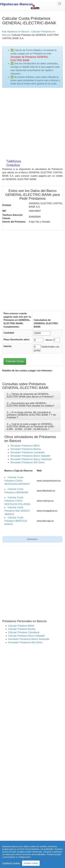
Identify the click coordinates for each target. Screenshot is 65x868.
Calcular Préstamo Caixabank (24, 632)
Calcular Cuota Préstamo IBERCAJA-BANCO (16, 521)
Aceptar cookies (31, 863)
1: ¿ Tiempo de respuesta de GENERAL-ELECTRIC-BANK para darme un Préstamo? (30, 395)
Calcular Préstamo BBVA (21, 626)
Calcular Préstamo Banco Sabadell (26, 636)
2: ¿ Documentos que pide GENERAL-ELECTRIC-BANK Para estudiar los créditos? (31, 405)
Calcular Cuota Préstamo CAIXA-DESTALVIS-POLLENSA (17, 501)
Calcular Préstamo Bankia (22, 629)
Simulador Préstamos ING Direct (27, 462)
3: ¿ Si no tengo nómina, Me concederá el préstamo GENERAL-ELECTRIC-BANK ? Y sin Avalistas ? (31, 415)
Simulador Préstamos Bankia (25, 449)
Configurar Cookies (11, 863)
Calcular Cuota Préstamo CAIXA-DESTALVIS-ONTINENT (17, 481)
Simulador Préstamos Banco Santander (31, 459)
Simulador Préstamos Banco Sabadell (30, 456)
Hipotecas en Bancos (18, 32)
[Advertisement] (32, 123)
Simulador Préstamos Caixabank (27, 452)
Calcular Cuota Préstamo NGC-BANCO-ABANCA (17, 511)
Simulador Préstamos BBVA (25, 446)
